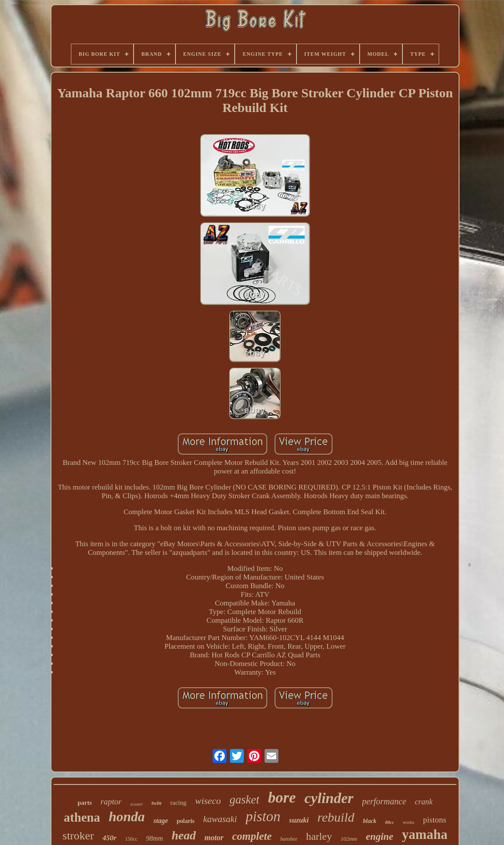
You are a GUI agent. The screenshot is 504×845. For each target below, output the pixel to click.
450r (109, 838)
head (184, 835)
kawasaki (220, 819)
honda (127, 816)
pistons (435, 820)
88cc (390, 822)
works (409, 822)
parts (85, 803)
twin (157, 803)
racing (178, 803)
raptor (111, 802)
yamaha (425, 834)
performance (384, 801)
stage (161, 821)
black (370, 821)
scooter (136, 804)
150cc (131, 839)
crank (424, 802)
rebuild (336, 817)
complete (252, 836)
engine (380, 837)
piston (263, 816)
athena (82, 817)
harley (319, 836)
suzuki (299, 820)
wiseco (208, 801)
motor (214, 838)
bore (282, 798)
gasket (244, 800)
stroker (78, 836)
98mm (155, 838)
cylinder (329, 798)
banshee (289, 839)
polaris (186, 821)
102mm (349, 839)
